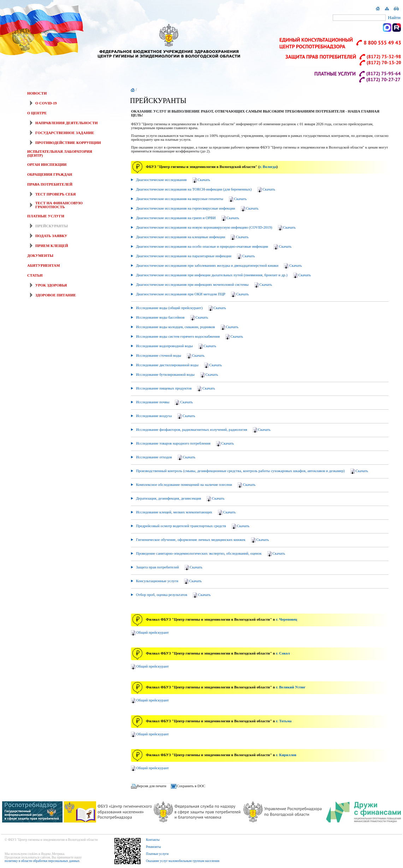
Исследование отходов (165, 458)
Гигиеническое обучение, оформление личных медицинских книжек (202, 540)
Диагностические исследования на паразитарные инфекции (195, 257)
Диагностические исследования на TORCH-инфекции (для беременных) (205, 190)
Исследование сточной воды (170, 356)
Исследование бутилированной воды (176, 375)
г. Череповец (286, 619)
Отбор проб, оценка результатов (173, 595)
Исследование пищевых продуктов (175, 389)
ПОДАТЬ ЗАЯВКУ (51, 236)
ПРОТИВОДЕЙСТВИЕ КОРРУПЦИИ (68, 143)
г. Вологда (268, 167)
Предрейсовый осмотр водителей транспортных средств (192, 526)
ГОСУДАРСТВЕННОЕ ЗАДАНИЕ (65, 133)
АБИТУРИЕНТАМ (43, 266)
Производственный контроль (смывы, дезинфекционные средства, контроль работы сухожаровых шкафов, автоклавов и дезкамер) (251, 471)
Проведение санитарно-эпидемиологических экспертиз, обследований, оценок (210, 554)
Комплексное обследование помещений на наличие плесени (195, 485)
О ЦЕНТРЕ (37, 113)
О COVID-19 (46, 103)
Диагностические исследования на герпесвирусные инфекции (197, 209)
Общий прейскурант (153, 632)
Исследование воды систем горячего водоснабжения (189, 337)
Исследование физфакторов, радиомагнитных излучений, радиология (203, 430)
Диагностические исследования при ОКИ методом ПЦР (192, 295)
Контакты (153, 840)
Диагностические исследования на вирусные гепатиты (191, 199)
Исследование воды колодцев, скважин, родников (187, 327)
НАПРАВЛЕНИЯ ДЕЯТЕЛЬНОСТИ (67, 123)
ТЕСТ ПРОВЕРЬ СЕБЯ (55, 194)
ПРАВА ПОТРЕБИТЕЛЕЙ (50, 184)
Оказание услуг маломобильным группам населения (183, 861)
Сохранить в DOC (191, 786)
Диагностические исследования (173, 180)
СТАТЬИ (35, 275)
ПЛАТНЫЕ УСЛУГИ (46, 216)
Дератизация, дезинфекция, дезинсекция (180, 499)
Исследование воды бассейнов (171, 318)
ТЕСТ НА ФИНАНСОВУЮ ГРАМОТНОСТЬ (59, 205)
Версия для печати (152, 786)
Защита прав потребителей (169, 568)
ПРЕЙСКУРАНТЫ (52, 226)
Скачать (204, 180)
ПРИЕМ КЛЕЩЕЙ (52, 246)
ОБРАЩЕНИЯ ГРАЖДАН (50, 174)
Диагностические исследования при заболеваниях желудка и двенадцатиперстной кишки (218, 266)
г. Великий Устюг (291, 687)
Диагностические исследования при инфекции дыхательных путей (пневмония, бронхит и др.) (223, 276)
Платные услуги (157, 854)
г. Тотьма (284, 721)
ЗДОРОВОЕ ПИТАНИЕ (56, 295)
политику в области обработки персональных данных (42, 861)
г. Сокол (283, 653)
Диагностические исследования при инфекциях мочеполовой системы (203, 285)
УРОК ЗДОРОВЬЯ (51, 285)
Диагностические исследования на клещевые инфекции (192, 237)
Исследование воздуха (165, 416)
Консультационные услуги (168, 581)
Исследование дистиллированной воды (178, 366)
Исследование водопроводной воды (176, 346)
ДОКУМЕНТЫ (40, 256)
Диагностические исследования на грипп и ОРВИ (187, 218)
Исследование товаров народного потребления (184, 444)
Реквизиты (153, 847)
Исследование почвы (164, 403)
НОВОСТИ (37, 93)
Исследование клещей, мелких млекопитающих (185, 513)
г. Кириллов (286, 755)
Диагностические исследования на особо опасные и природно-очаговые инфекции (213, 247)
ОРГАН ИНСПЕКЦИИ (47, 165)
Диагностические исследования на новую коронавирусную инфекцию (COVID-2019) (215, 228)
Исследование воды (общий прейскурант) (180, 308)
